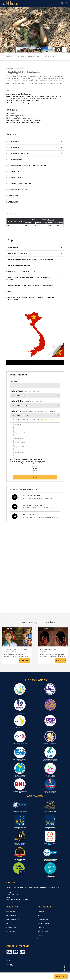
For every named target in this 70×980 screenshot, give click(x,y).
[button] (2, 30)
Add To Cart (35, 477)
